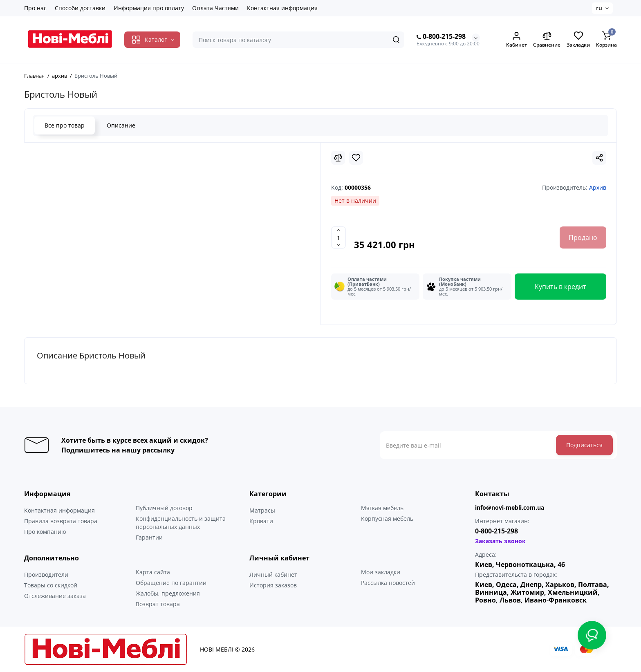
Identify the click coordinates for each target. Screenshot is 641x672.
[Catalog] (152, 40)
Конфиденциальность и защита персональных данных (181, 523)
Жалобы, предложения (168, 593)
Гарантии (149, 537)
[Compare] (338, 158)
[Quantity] (338, 237)
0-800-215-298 (441, 37)
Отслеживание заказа (55, 596)
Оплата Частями (215, 8)
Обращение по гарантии (171, 583)
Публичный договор (164, 508)
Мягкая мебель (382, 508)
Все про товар (65, 125)
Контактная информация (282, 8)
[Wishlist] (356, 158)
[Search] (396, 40)
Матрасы (262, 510)
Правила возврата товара (61, 521)
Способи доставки (80, 8)
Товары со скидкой (51, 585)
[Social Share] (599, 158)
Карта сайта (153, 572)
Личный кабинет (273, 575)
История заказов (273, 585)
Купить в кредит (560, 287)
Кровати (261, 521)
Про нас (35, 8)
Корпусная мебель (387, 519)
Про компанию (45, 532)
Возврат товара (158, 604)
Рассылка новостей (388, 583)
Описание (121, 125)
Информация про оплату (149, 8)
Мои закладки (381, 572)
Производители (46, 575)
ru (599, 8)
